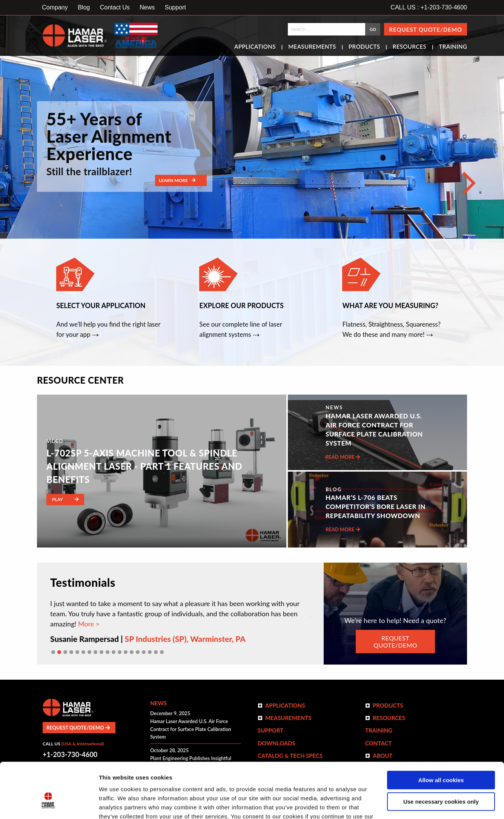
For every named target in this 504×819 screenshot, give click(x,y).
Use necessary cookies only (441, 759)
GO (373, 29)
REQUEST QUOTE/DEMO (395, 642)
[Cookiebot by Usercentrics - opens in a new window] (49, 804)
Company (55, 7)
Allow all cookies (441, 738)
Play (65, 499)
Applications (255, 47)
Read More (343, 457)
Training (453, 47)
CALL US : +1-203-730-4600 (429, 7)
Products (364, 47)
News (147, 7)
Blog (84, 7)
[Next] (469, 183)
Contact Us (115, 7)
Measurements (312, 47)
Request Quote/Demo (426, 29)
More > (88, 624)
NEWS (334, 407)
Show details (116, 804)
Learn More (177, 180)
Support (175, 7)
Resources (409, 47)
